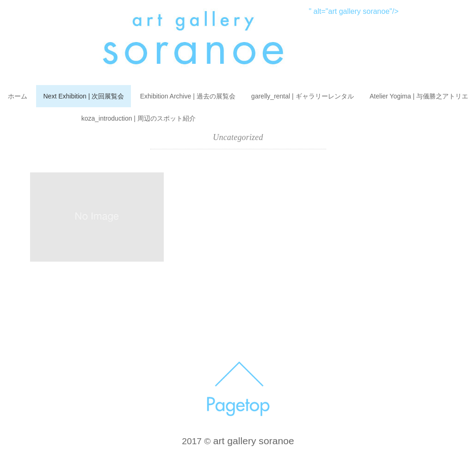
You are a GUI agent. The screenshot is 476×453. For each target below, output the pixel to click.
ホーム (18, 96)
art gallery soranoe (254, 441)
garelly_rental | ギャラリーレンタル (302, 96)
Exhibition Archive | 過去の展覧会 (188, 96)
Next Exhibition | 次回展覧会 (83, 96)
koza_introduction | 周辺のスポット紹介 (139, 118)
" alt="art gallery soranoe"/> (238, 11)
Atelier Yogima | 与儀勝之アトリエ (419, 96)
